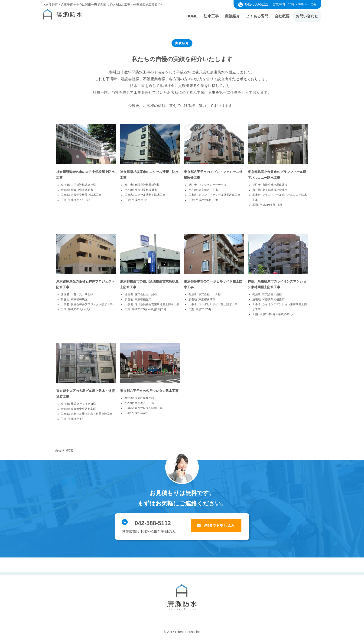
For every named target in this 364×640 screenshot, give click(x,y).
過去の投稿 (64, 451)
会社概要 (281, 16)
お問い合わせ (307, 16)
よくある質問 (256, 16)
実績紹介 (230, 16)
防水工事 (208, 16)
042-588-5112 (146, 523)
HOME (188, 16)
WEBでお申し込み (219, 525)
